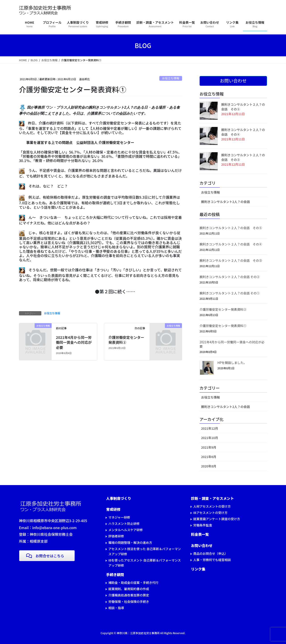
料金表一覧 (200, 534)
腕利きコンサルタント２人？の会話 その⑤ (231, 228)
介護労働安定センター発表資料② (126, 340)
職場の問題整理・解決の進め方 (130, 543)
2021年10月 (210, 438)
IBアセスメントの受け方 (210, 513)
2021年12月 (210, 428)
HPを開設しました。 (232, 363)
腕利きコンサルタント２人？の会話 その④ (231, 244)
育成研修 (113, 509)
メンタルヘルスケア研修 (126, 530)
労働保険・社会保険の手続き (129, 602)
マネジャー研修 (119, 517)
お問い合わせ (202, 545)
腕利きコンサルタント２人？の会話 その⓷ (231, 260)
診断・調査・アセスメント (212, 498)
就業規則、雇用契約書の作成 (129, 589)
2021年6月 (209, 457)
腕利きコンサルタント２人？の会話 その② (230, 277)
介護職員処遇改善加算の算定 (129, 595)
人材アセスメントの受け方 (212, 506)
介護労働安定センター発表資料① (223, 326)
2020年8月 (209, 466)
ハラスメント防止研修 (124, 524)
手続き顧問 (115, 574)
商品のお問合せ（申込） (210, 553)
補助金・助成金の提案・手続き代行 (133, 583)
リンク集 (198, 569)
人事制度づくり (119, 498)
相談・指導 (116, 608)
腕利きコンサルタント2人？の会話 (225, 202)
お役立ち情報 (171, 78)
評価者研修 (116, 536)
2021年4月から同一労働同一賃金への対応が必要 (74, 342)
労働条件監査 (203, 525)
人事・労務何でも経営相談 (212, 560)
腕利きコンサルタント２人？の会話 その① (230, 293)
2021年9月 (209, 447)
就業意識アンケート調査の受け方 (217, 519)
